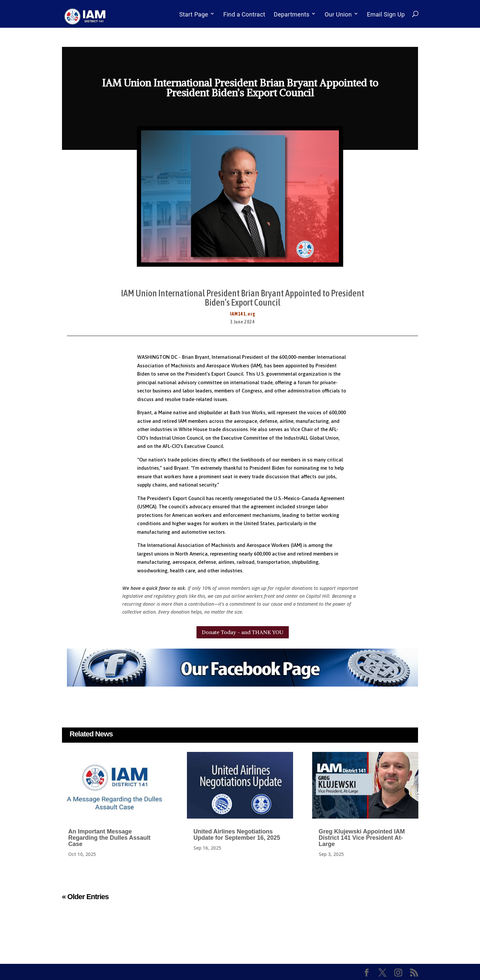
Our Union (338, 14)
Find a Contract (244, 14)
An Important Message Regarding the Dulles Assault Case (109, 838)
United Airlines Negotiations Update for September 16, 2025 (237, 835)
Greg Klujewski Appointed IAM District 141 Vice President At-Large (362, 838)
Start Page (194, 14)
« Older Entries (85, 897)
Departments (292, 14)
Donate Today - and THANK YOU (243, 632)
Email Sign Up (386, 14)
